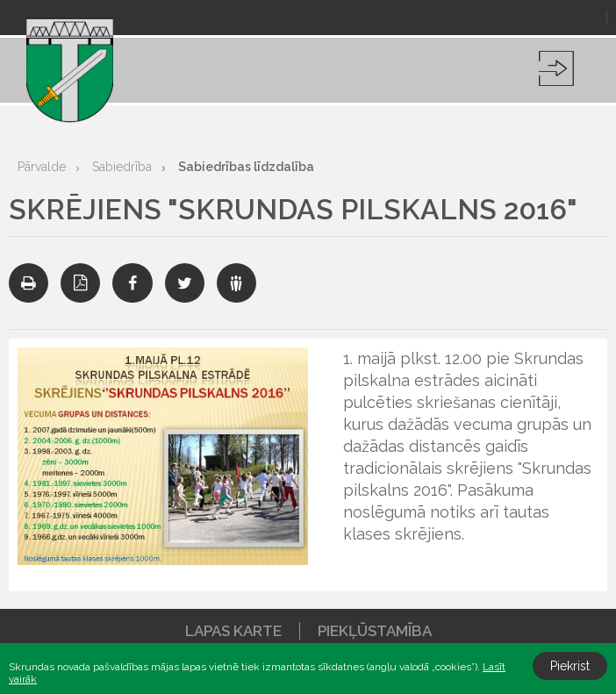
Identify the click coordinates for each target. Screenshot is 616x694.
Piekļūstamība (375, 631)
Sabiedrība (122, 167)
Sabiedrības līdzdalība (246, 167)
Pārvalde (42, 167)
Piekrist (570, 666)
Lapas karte (233, 631)
